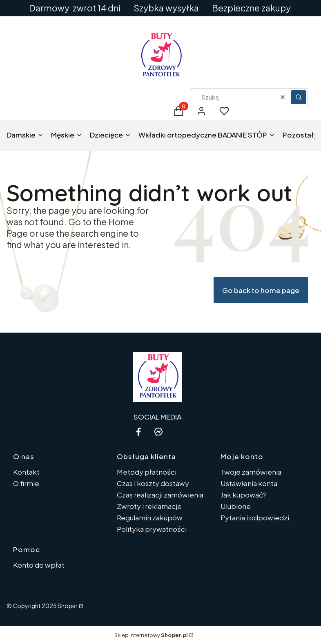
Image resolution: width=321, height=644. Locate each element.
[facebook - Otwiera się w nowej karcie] (138, 432)
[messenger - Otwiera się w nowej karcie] (158, 432)
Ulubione (236, 506)
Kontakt (26, 472)
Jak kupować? (244, 495)
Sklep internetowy (151, 635)
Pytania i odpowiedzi (255, 517)
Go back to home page (261, 290)
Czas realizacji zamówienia (160, 495)
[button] (299, 97)
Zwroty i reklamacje (149, 506)
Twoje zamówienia (251, 472)
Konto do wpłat (39, 565)
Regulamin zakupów (150, 517)
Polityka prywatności (152, 529)
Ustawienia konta (249, 483)
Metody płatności (147, 472)
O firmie (26, 483)
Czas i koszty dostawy (153, 483)
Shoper (68, 606)
